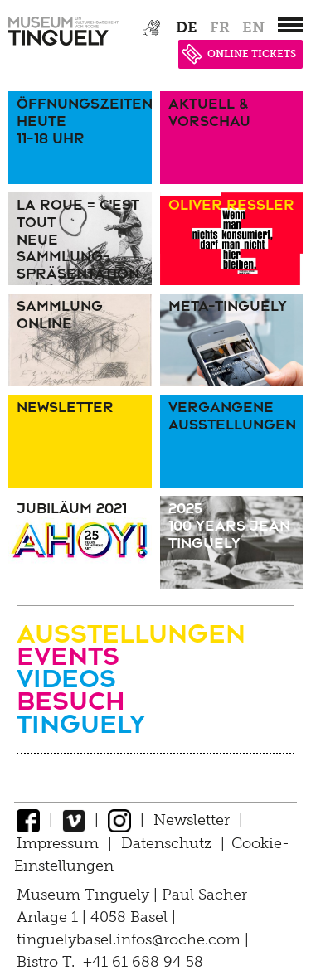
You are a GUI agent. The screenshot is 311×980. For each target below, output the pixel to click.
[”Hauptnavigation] (290, 25)
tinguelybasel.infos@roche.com (131, 939)
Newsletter (192, 820)
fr (220, 27)
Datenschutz (166, 843)
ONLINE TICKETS (239, 54)
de (187, 27)
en (253, 27)
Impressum (58, 843)
